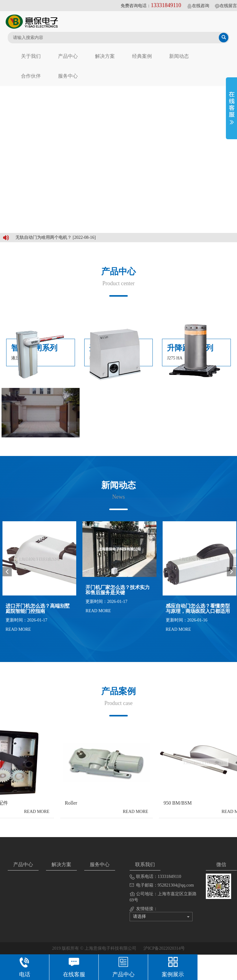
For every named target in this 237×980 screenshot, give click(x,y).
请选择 (161, 916)
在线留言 (226, 6)
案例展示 (173, 966)
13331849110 (166, 5)
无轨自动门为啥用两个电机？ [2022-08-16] (56, 237)
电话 (25, 966)
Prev (7, 572)
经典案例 (142, 56)
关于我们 (31, 56)
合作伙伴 (31, 76)
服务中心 (68, 76)
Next (231, 572)
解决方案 (105, 56)
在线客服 (74, 966)
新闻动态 (179, 56)
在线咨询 (198, 6)
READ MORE (18, 629)
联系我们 (145, 864)
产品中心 (68, 56)
